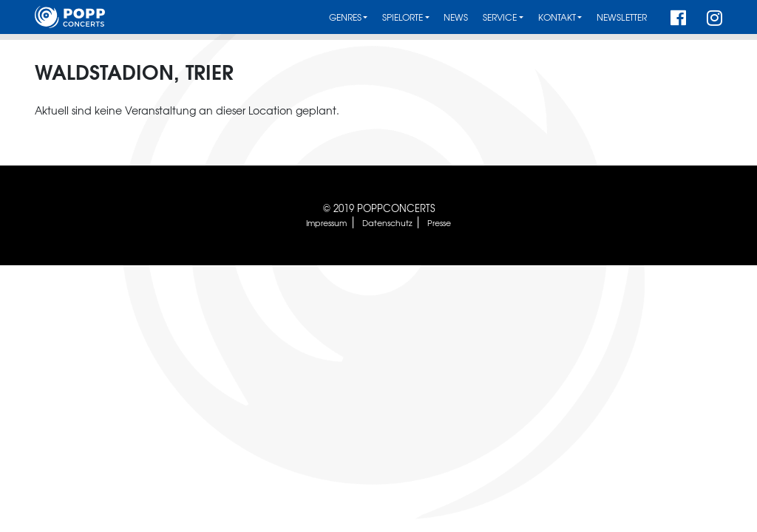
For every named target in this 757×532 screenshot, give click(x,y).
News (456, 17)
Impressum (326, 222)
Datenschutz (387, 222)
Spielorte (403, 17)
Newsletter (622, 17)
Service (500, 17)
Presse (439, 222)
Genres (345, 17)
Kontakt (557, 17)
